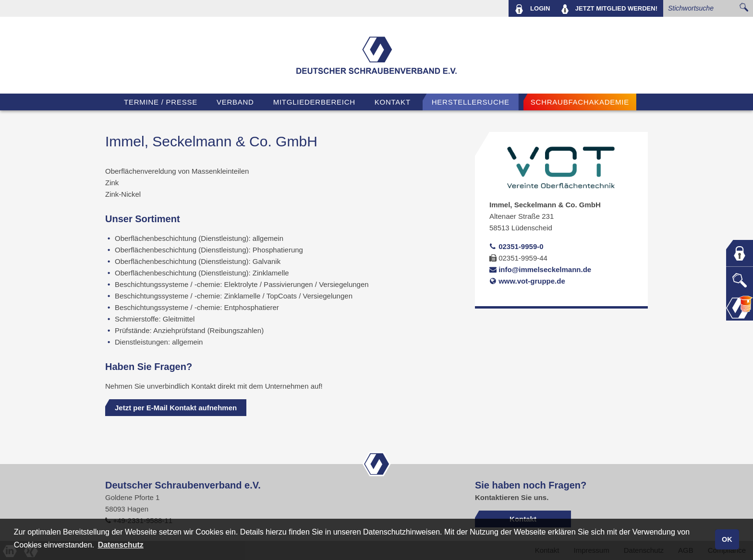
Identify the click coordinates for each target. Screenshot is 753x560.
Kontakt (393, 102)
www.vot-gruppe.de (527, 281)
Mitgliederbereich (314, 102)
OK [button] (727, 539)
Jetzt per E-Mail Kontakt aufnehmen (176, 408)
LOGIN (532, 9)
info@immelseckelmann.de (540, 269)
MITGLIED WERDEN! (609, 9)
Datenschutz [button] (121, 545)
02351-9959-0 (516, 246)
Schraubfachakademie (580, 102)
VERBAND (235, 102)
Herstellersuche (471, 102)
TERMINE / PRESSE (161, 102)
